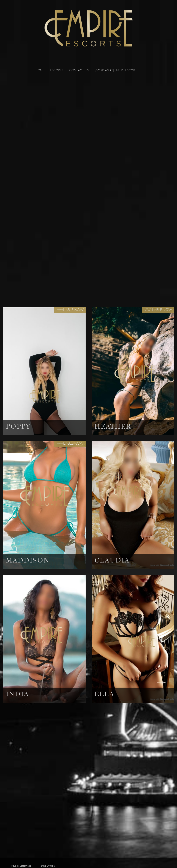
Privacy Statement (21, 866)
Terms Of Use (47, 866)
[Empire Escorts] (89, 28)
